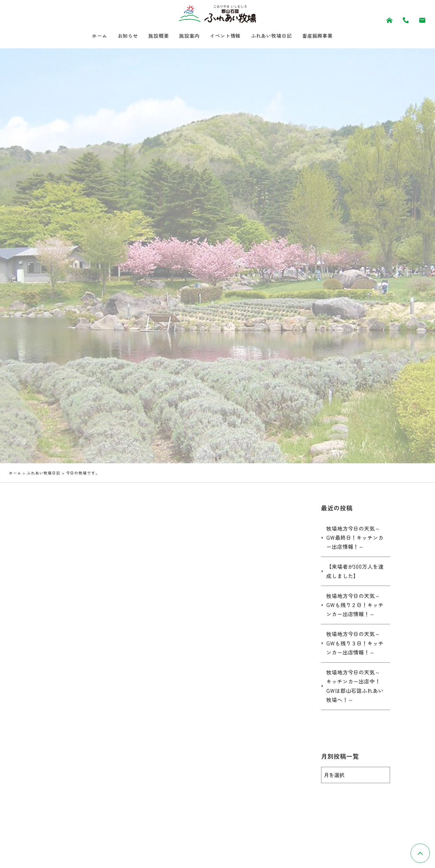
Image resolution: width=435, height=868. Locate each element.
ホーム (89, 36)
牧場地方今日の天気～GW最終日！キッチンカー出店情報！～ (355, 539)
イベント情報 (226, 36)
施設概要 (153, 36)
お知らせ (120, 36)
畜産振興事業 (327, 36)
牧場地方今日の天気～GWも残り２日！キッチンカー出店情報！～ (355, 607)
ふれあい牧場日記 (276, 36)
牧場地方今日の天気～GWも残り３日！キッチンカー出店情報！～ (355, 646)
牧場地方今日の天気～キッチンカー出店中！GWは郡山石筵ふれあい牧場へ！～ (355, 689)
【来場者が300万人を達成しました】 (353, 573)
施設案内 (187, 36)
